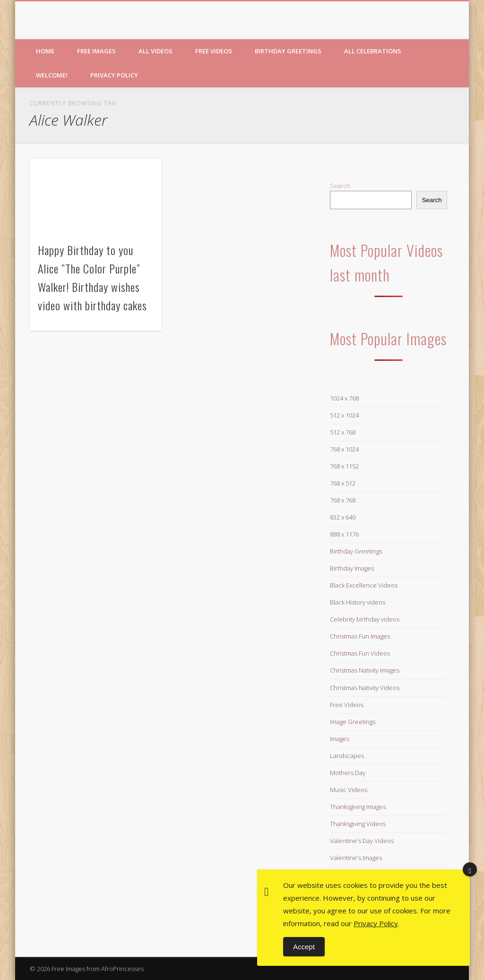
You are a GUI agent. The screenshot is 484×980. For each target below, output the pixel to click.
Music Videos (349, 790)
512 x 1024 (344, 415)
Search (340, 186)
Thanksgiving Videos (358, 824)
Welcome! (52, 75)
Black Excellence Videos (364, 585)
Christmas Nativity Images (365, 670)
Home (45, 51)
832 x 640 (343, 517)
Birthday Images (352, 568)
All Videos (156, 51)
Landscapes (347, 756)
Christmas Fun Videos (360, 653)
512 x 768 (343, 432)
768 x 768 (343, 500)
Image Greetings (353, 722)
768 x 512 (343, 483)
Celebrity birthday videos (365, 619)
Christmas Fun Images (360, 636)
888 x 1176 (344, 534)
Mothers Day (348, 773)
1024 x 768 (344, 398)
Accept (304, 947)
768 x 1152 (344, 466)
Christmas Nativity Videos (365, 688)
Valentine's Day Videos (362, 841)
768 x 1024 (344, 449)
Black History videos (358, 602)
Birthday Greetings (288, 51)
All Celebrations (373, 51)
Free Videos (214, 51)
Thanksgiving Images (358, 807)
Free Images (96, 51)
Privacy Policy (114, 75)
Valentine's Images (356, 858)
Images (340, 739)
